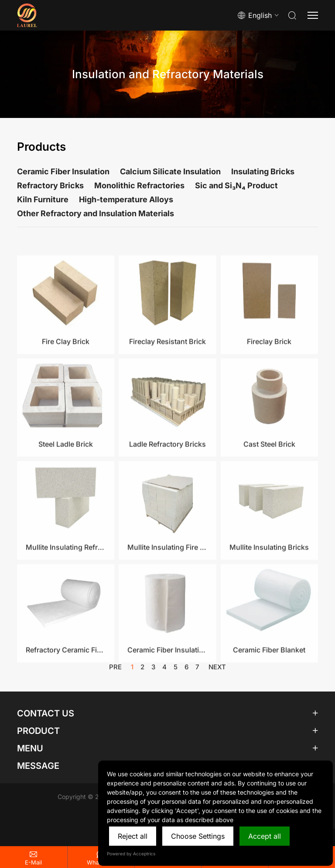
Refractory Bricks (50, 185)
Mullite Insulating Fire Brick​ (167, 586)
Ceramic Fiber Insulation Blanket (167, 689)
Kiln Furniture (43, 199)
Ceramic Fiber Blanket (269, 689)
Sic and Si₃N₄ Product (236, 185)
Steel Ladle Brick (66, 483)
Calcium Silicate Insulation (170, 171)
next (217, 671)
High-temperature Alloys (126, 199)
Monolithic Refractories (139, 185)
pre (115, 671)
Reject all (133, 836)
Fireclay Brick (269, 380)
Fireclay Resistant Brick (167, 380)
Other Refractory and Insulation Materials (96, 213)
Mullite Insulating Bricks (269, 586)
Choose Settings (198, 836)
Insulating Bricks (263, 171)
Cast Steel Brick (269, 483)
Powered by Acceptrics (131, 854)
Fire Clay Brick (66, 380)
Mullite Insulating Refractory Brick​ (66, 586)
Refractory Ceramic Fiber (66, 689)
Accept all (265, 836)
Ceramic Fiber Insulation (63, 171)
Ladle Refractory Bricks (167, 483)
